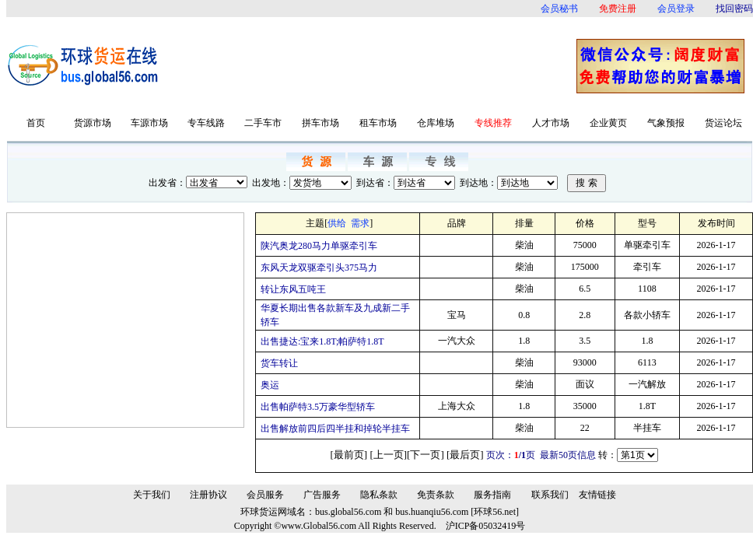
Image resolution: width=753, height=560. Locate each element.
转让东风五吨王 (293, 289)
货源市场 (93, 123)
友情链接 (597, 495)
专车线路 (206, 123)
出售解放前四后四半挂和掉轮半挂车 (335, 429)
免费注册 (618, 9)
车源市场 (149, 123)
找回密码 (734, 9)
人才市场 (551, 123)
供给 (337, 223)
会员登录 (676, 9)
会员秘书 (559, 9)
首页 (36, 123)
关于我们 (152, 495)
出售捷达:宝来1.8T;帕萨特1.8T (322, 341)
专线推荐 (493, 123)
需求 (360, 223)
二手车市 (263, 123)
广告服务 (322, 495)
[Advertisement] (372, 66)
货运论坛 (723, 123)
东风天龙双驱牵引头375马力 (319, 268)
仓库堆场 (436, 123)
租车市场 (378, 123)
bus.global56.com (348, 512)
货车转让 (279, 363)
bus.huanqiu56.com (432, 512)
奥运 (270, 385)
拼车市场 (320, 123)
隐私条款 (379, 495)
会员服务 (265, 495)
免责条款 (436, 495)
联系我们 (550, 495)
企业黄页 (608, 123)
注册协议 (208, 495)
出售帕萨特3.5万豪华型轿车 (318, 407)
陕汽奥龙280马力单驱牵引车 (319, 246)
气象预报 (666, 123)
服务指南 (492, 495)
